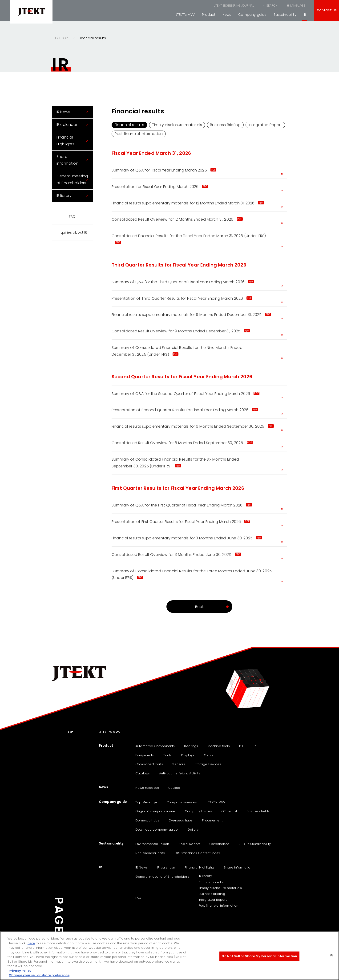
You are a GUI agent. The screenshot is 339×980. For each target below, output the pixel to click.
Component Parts (149, 764)
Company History (198, 811)
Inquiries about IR (72, 232)
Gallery (193, 830)
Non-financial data (150, 853)
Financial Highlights (66, 141)
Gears (209, 755)
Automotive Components (155, 746)
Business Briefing (225, 125)
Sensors (179, 764)
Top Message (146, 802)
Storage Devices (208, 764)
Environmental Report (152, 844)
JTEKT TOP (60, 38)
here (31, 943)
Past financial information (139, 134)
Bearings (191, 746)
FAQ (72, 216)
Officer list (229, 811)
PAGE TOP (59, 931)
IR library (64, 196)
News (227, 15)
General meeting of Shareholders (72, 179)
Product (209, 15)
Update (174, 788)
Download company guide (157, 830)
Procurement (212, 820)
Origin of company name (155, 811)
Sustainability (285, 15)
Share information (67, 160)
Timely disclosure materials (177, 125)
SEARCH (272, 6)
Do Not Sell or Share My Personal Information (259, 956)
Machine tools (219, 746)
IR (305, 15)
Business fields (258, 811)
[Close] (331, 955)
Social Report (189, 844)
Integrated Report (265, 125)
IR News (63, 112)
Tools (168, 755)
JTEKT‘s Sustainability (255, 844)
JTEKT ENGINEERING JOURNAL (234, 6)
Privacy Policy (20, 971)
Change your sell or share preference (39, 975)
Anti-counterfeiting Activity (180, 773)
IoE (256, 746)
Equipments (145, 755)
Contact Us (327, 10)
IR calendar (67, 125)
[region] (169, 956)
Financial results (129, 125)
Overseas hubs (181, 820)
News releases (147, 788)
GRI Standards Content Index (197, 853)
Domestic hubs (147, 820)
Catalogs (143, 773)
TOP (69, 732)
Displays (188, 755)
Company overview (182, 802)
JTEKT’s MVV (185, 15)
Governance (219, 844)
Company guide (252, 15)
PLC (242, 746)
